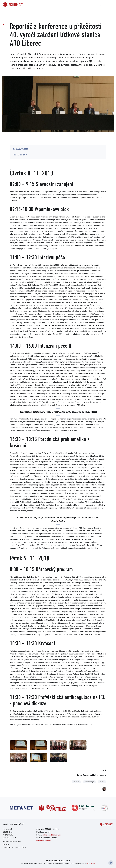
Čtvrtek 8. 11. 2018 (20, 149)
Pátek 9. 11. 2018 (20, 155)
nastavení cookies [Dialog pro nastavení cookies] (43, 841)
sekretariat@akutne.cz (51, 835)
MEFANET (91, 864)
